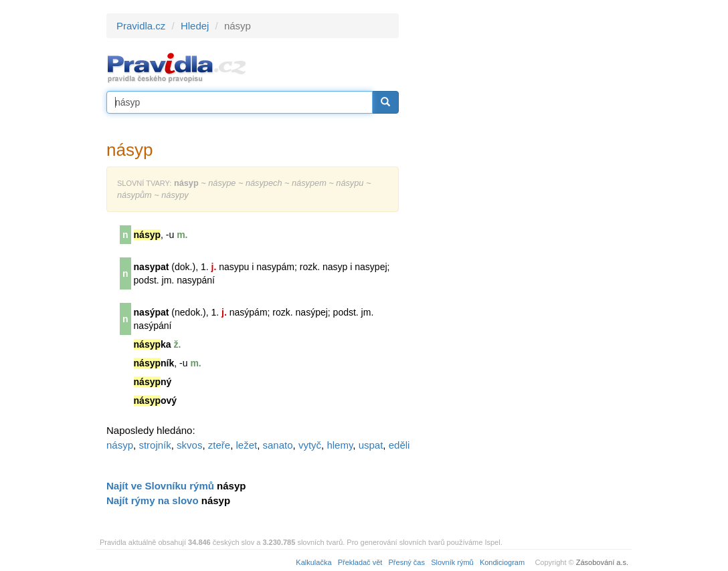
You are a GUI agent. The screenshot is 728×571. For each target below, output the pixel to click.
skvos (189, 445)
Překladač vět (360, 562)
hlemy (340, 445)
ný (153, 382)
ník (154, 363)
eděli (399, 445)
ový (156, 401)
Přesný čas (407, 562)
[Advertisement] (519, 214)
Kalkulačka (313, 562)
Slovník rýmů (452, 562)
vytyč (310, 445)
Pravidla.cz (141, 26)
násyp (120, 445)
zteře (219, 445)
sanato (278, 445)
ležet (246, 445)
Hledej (195, 26)
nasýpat (152, 312)
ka (153, 344)
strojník (155, 445)
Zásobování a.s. (602, 562)
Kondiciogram (502, 562)
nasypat (152, 267)
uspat (371, 445)
